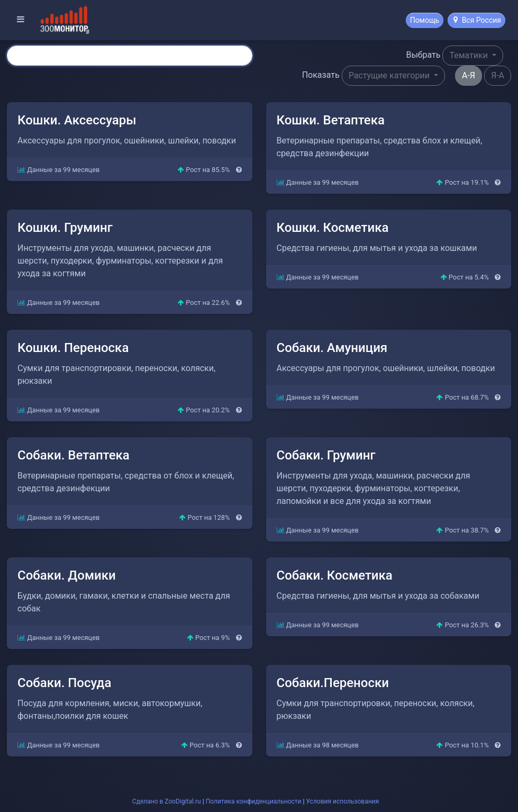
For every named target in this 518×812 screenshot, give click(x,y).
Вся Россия (477, 20)
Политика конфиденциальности (254, 801)
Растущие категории (390, 75)
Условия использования (342, 801)
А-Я (469, 75)
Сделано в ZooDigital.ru (167, 801)
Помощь (425, 20)
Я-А (498, 75)
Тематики (469, 55)
